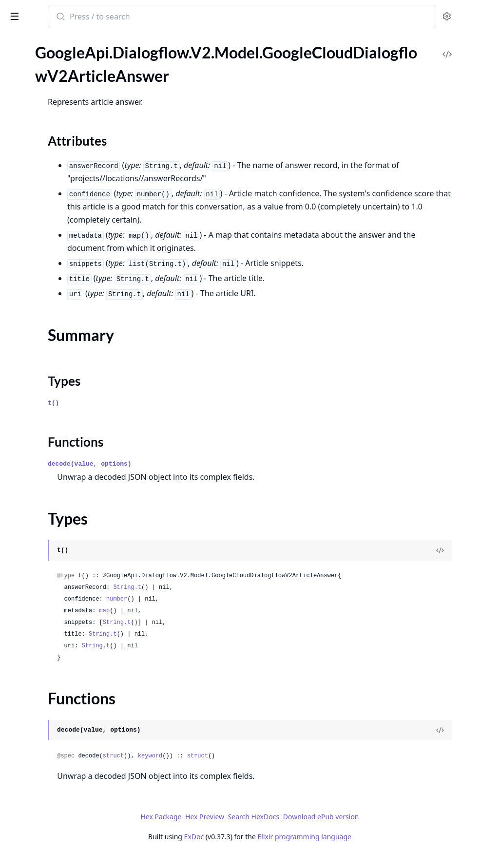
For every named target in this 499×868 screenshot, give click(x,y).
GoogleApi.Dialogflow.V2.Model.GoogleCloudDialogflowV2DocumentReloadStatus (69, 725)
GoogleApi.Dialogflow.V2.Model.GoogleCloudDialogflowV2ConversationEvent (69, 449)
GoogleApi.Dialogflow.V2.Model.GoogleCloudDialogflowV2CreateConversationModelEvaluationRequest (69, 594)
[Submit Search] (187, 18)
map (232, 624)
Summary (33, 105)
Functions (34, 129)
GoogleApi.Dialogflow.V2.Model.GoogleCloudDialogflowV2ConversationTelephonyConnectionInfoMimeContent (69, 541)
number (244, 612)
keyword (278, 769)
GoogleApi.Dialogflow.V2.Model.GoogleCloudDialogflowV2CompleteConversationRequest (69, 357)
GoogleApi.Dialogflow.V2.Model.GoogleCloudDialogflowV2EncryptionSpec (69, 751)
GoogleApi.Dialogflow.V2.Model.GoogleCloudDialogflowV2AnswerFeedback (69, 50)
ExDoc (267, 850)
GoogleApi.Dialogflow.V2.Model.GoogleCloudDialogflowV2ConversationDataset (69, 436)
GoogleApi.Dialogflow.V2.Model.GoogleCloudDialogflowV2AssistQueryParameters (69, 160)
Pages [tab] (18, 42)
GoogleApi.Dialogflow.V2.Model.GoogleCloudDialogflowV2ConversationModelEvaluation (69, 488)
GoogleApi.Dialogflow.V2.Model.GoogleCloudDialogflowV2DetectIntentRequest (69, 672)
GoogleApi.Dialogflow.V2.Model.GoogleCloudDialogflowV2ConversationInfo (69, 462)
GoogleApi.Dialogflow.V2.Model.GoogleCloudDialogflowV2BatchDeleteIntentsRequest (69, 252)
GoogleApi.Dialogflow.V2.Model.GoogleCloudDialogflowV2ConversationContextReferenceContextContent (69, 423)
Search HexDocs (326, 830)
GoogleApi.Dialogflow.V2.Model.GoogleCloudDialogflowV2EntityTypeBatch (69, 778)
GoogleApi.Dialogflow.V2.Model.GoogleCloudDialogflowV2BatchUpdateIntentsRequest (69, 304)
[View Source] (458, 564)
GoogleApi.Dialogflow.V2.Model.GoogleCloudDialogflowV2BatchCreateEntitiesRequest (69, 212)
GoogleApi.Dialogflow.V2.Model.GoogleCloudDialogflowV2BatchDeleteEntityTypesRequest (69, 238)
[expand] (136, 52)
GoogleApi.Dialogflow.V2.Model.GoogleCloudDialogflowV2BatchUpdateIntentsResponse (69, 317)
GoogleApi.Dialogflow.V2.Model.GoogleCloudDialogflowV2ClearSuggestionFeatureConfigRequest (69, 344)
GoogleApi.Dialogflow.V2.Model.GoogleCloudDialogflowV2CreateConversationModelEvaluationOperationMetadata (69, 580)
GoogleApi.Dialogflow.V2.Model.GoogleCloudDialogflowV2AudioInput (69, 173)
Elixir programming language (377, 850)
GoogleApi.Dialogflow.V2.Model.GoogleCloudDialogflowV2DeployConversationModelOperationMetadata (69, 646)
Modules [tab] (59, 42)
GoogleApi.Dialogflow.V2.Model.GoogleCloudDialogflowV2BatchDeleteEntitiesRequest (69, 225)
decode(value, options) (217, 477)
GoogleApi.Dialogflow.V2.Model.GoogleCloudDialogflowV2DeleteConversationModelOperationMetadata (69, 633)
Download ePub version (394, 830)
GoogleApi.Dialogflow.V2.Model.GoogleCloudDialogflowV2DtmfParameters (69, 738)
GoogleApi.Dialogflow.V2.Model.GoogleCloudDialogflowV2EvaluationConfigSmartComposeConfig (69, 857)
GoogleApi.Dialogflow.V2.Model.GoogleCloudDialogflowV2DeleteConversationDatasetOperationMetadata (69, 620)
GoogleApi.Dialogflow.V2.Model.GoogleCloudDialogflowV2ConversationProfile (69, 515)
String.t (255, 601)
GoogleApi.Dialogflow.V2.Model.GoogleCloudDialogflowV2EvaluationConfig (69, 843)
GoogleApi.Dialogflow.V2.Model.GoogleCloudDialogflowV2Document (69, 712)
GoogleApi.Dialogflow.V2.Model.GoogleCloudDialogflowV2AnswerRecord (69, 64)
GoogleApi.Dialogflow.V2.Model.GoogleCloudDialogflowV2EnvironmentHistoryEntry (69, 830)
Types (27, 117)
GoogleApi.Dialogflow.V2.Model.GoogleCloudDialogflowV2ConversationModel (69, 475)
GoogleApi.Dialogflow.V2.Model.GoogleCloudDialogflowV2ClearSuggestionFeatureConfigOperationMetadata (69, 330)
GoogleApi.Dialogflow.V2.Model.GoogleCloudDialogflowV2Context (69, 370)
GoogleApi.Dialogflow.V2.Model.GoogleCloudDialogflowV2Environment (69, 804)
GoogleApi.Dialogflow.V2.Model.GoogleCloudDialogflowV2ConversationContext (69, 396)
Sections (31, 94)
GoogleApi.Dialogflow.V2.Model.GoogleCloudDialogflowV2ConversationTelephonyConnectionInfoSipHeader (69, 554)
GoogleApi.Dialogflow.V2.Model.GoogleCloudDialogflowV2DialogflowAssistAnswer (69, 699)
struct (241, 769)
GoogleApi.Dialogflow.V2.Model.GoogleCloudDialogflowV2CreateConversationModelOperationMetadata (69, 607)
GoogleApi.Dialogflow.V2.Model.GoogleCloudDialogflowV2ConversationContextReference (69, 409)
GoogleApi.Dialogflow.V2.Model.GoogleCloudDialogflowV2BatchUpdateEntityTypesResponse (69, 291)
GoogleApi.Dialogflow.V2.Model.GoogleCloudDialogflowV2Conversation (69, 383)
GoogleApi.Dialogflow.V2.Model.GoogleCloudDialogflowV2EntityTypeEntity (69, 791)
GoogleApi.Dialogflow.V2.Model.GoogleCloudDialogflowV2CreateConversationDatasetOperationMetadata (69, 567)
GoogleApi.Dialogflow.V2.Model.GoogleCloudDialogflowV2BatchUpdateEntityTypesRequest (69, 278)
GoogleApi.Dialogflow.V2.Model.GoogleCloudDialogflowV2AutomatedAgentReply (69, 199)
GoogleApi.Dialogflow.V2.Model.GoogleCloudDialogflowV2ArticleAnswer (69, 77)
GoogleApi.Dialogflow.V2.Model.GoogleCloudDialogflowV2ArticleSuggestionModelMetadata (69, 146)
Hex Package (234, 830)
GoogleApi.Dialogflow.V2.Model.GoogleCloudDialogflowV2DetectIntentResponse (69, 686)
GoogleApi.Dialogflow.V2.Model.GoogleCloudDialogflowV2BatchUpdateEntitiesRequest (69, 265)
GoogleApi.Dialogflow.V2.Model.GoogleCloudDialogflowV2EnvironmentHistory (69, 817)
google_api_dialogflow (53, 12)
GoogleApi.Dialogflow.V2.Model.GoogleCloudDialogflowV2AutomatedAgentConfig (69, 186)
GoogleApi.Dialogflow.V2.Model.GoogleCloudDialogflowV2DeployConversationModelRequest (69, 659)
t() (181, 416)
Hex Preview (278, 830)
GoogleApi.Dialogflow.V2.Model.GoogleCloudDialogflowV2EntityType (69, 764)
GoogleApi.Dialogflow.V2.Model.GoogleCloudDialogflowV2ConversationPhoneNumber (69, 501)
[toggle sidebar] (134, 16)
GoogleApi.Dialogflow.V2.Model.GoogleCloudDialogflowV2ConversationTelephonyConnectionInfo (69, 528)
